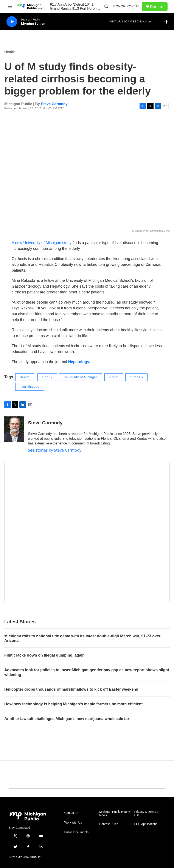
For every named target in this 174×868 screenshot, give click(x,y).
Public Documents (76, 832)
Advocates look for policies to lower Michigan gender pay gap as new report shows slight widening (87, 672)
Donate (157, 7)
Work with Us (73, 823)
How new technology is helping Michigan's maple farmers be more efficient (73, 704)
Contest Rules (109, 824)
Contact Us (72, 813)
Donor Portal (127, 6)
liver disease (30, 387)
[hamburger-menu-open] (10, 6)
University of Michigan (81, 377)
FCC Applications (146, 824)
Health (10, 52)
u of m (114, 377)
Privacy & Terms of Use (147, 814)
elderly (47, 377)
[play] (12, 22)
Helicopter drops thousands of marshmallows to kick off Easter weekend (71, 689)
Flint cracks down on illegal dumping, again (44, 655)
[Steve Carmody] (14, 429)
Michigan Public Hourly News (115, 814)
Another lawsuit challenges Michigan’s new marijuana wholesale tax (67, 719)
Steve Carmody (54, 104)
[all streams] (168, 22)
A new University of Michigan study (42, 243)
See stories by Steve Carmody (55, 450)
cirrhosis (136, 377)
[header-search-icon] (106, 6)
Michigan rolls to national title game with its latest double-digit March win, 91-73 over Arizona (82, 638)
